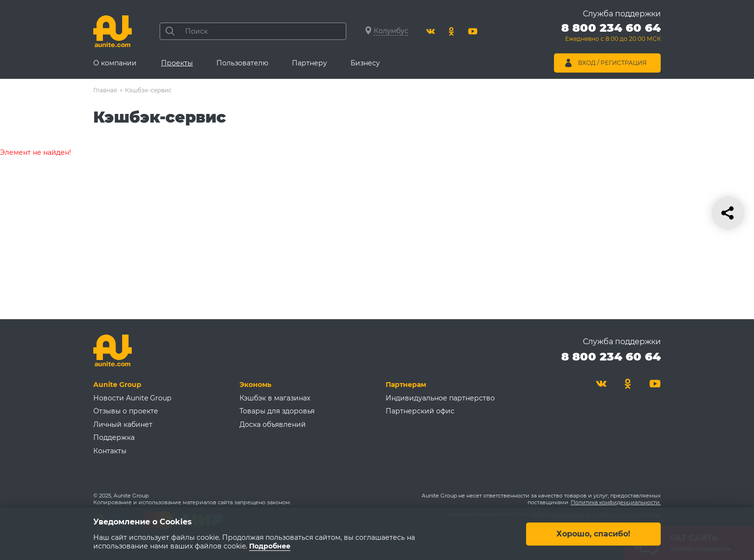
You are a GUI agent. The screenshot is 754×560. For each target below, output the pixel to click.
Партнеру (309, 63)
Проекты (177, 63)
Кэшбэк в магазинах (275, 398)
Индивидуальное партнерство (440, 398)
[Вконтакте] (430, 31)
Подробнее (270, 546)
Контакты (110, 451)
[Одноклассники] (452, 31)
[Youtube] (473, 31)
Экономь (255, 385)
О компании (115, 63)
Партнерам (406, 385)
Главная (105, 90)
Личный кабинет (123, 424)
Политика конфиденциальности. (616, 502)
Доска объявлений (273, 424)
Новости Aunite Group (132, 398)
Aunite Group (117, 385)
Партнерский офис (420, 411)
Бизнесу (365, 63)
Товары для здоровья (277, 411)
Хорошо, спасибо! (593, 533)
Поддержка (114, 437)
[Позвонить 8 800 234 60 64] (611, 34)
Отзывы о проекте (126, 411)
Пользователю (242, 63)
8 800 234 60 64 (611, 356)
